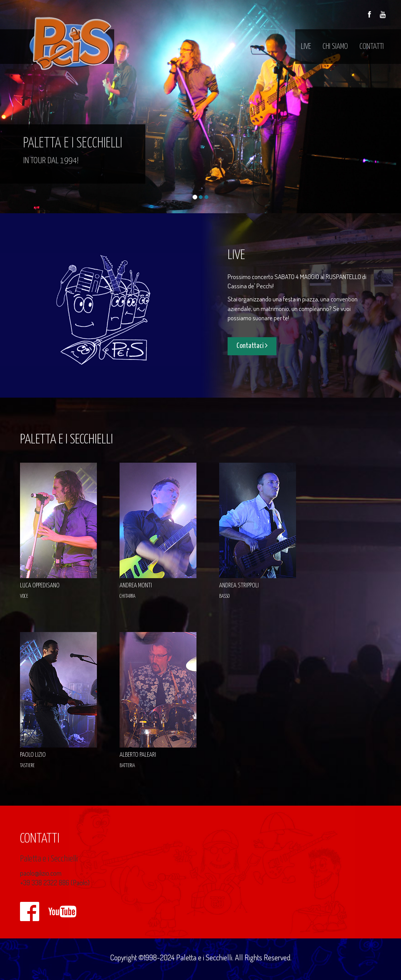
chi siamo (335, 47)
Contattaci (252, 345)
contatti (372, 47)
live (306, 47)
